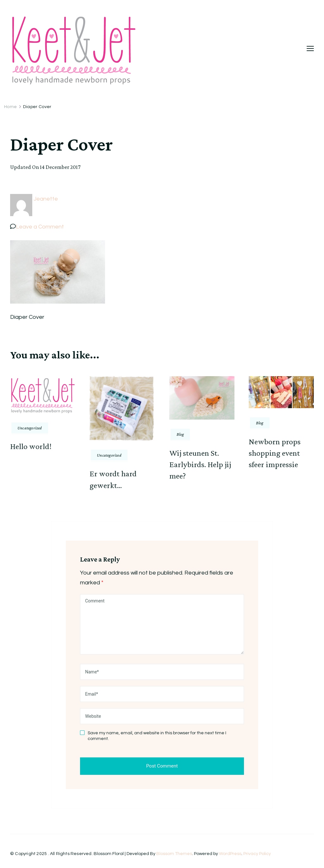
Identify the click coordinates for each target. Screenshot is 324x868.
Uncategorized (30, 428)
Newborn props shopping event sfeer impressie (275, 453)
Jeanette (46, 199)
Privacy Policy (257, 854)
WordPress (230, 854)
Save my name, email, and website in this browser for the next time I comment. (157, 736)
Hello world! (31, 446)
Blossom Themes (174, 854)
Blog (180, 434)
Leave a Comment (40, 227)
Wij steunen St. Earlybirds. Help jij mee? (200, 465)
